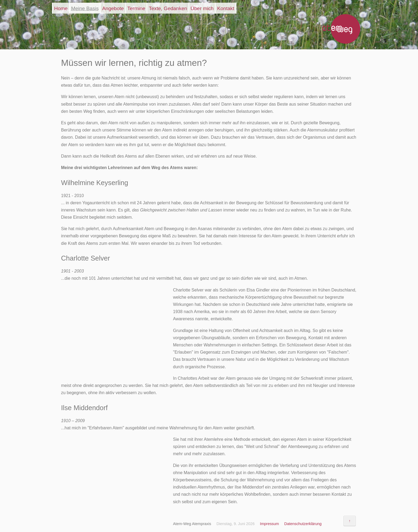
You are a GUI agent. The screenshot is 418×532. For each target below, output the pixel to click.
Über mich (202, 8)
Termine (136, 8)
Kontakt (226, 8)
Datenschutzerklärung (303, 524)
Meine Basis (85, 8)
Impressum (269, 524)
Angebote (113, 8)
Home (61, 8)
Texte (168, 8)
